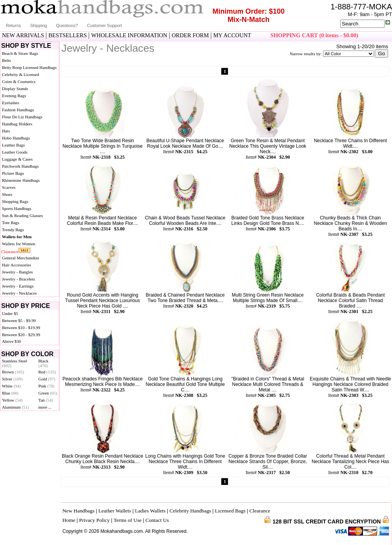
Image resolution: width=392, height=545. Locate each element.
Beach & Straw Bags (20, 53)
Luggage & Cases (17, 159)
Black (44, 363)
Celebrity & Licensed (21, 74)
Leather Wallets (115, 511)
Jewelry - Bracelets (18, 279)
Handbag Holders (17, 124)
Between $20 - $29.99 (21, 335)
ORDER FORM (190, 35)
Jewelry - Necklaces (19, 293)
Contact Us (157, 520)
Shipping (39, 25)
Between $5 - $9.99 (19, 320)
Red (47, 372)
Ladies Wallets (150, 511)
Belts (6, 60)
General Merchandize (21, 258)
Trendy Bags (13, 230)
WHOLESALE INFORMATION (129, 35)
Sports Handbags (17, 208)
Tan (46, 400)
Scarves (9, 187)
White (11, 386)
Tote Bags (11, 223)
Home (69, 520)
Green (48, 393)
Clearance (10, 252)
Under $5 (10, 313)
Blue (10, 393)
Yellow (12, 400)
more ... (45, 407)
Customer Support (104, 25)
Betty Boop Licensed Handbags (29, 67)
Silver (12, 379)
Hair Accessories (16, 265)
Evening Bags (14, 96)
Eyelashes (11, 103)
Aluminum (15, 407)
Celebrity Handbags (190, 511)
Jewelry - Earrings (18, 286)
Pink (46, 386)
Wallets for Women (19, 244)
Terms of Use (128, 520)
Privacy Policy (94, 520)
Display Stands (15, 89)
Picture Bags (13, 173)
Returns (14, 25)
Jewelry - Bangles (17, 272)
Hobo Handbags (16, 138)
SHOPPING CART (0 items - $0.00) (314, 35)
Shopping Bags (15, 201)
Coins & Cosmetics (19, 81)
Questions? (67, 25)
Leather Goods (15, 152)
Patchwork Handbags (20, 166)
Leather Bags (13, 145)
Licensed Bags (230, 511)
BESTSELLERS (68, 35)
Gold (47, 379)
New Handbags (78, 511)
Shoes (7, 194)
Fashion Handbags (18, 110)
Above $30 (12, 341)
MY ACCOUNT (232, 35)
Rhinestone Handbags (21, 180)
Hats (6, 131)
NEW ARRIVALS (23, 35)
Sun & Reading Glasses (22, 215)
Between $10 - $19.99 (21, 328)
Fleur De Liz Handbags (22, 117)
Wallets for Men (17, 237)
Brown (13, 372)
